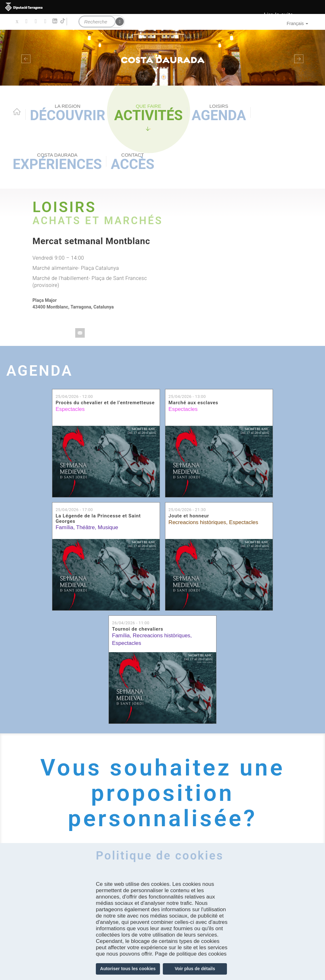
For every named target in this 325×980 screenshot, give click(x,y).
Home (17, 112)
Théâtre (86, 527)
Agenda (219, 113)
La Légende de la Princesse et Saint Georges (98, 519)
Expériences (57, 162)
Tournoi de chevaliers (138, 629)
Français (297, 23)
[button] (24, 58)
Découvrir (67, 113)
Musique (108, 527)
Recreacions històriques (197, 522)
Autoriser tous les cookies (128, 969)
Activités (149, 113)
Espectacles (70, 409)
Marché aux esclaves (193, 403)
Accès (133, 162)
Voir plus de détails (195, 969)
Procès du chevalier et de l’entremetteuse (105, 403)
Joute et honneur (189, 516)
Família (64, 527)
